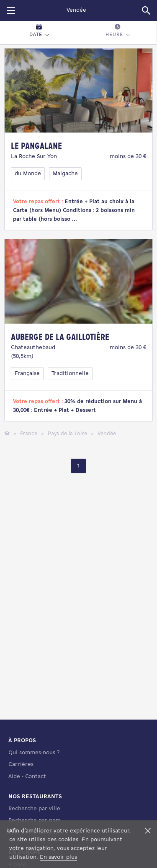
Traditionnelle (70, 374)
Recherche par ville (34, 809)
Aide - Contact (27, 777)
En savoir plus (58, 857)
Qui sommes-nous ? (34, 753)
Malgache (65, 174)
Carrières (21, 765)
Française (27, 374)
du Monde (28, 174)
